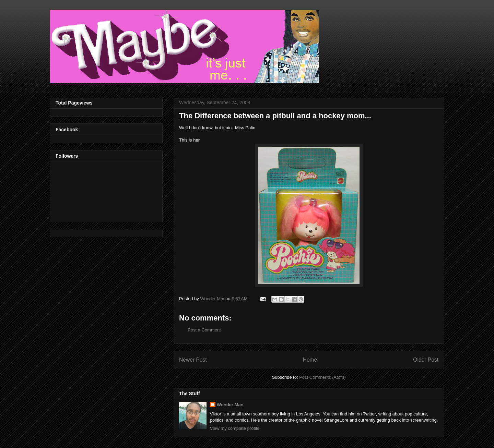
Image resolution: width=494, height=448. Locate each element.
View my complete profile (235, 428)
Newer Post (193, 360)
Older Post (426, 360)
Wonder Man (230, 405)
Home (310, 360)
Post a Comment (204, 330)
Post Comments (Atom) (322, 377)
